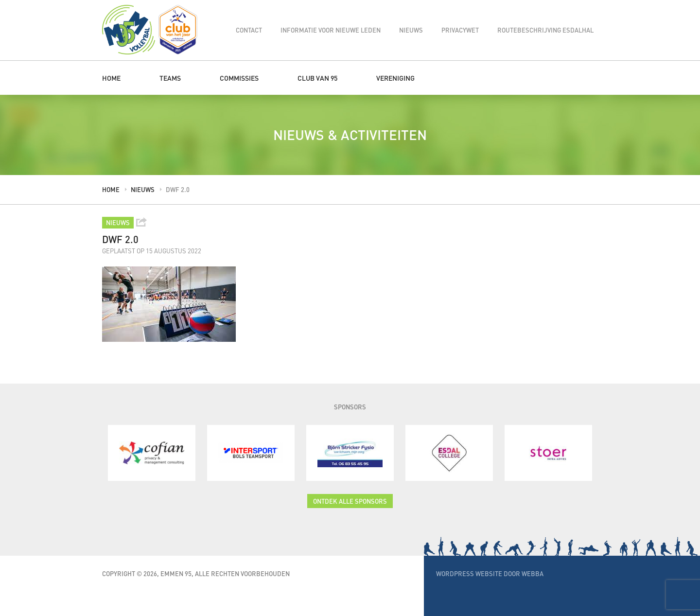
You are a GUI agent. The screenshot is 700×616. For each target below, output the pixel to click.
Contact (249, 30)
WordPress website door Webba (490, 573)
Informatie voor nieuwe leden (331, 30)
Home (111, 78)
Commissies (239, 78)
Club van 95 (317, 78)
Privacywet (460, 30)
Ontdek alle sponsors (350, 501)
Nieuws (411, 30)
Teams (170, 78)
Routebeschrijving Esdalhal (545, 30)
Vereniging (395, 78)
